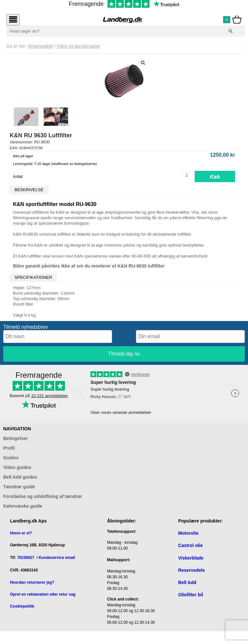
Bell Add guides (20, 477)
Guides (11, 458)
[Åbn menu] (13, 20)
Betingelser (15, 438)
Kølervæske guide (23, 506)
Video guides (17, 467)
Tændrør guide (19, 487)
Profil (9, 448)
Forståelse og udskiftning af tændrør (43, 496)
